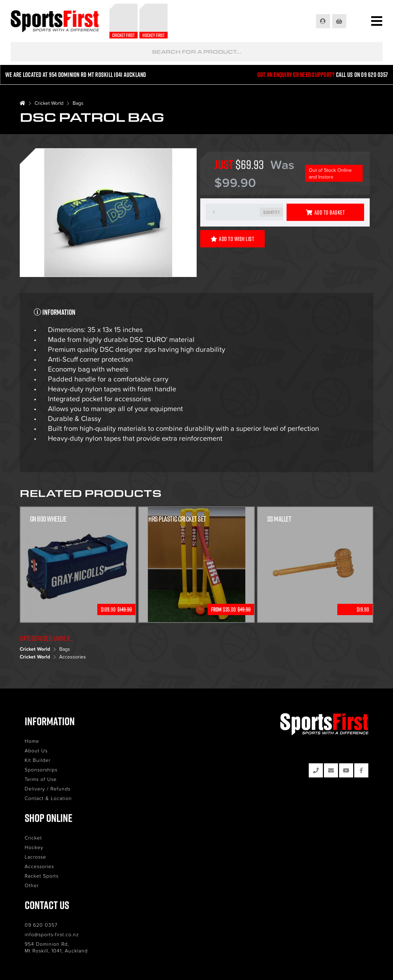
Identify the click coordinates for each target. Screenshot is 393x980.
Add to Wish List (233, 239)
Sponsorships (41, 769)
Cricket (33, 838)
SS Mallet (279, 519)
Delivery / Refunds (48, 789)
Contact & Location (48, 798)
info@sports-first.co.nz (52, 934)
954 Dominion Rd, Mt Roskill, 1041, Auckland (56, 947)
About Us (36, 750)
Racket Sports (42, 876)
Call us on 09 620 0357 (362, 75)
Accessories (73, 657)
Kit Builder (38, 760)
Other (32, 885)
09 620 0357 (41, 925)
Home (32, 741)
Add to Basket (325, 212)
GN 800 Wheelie (48, 519)
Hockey (34, 847)
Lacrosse (35, 857)
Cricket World (49, 103)
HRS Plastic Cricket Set (177, 519)
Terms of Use (41, 779)
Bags (78, 103)
